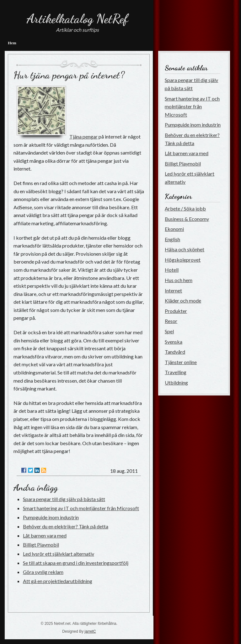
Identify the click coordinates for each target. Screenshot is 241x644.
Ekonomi (174, 229)
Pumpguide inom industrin (51, 517)
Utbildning (176, 382)
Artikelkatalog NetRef (77, 19)
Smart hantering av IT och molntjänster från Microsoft (81, 508)
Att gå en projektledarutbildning (58, 581)
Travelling (176, 372)
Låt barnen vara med (45, 535)
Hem (12, 43)
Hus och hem (179, 280)
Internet (173, 290)
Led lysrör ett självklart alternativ (59, 554)
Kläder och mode (183, 300)
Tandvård (175, 352)
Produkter (176, 311)
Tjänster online (181, 362)
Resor (171, 321)
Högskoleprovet (183, 260)
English (172, 239)
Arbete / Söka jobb (185, 208)
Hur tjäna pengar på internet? (69, 75)
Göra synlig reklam (43, 572)
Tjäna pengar (83, 136)
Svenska (174, 342)
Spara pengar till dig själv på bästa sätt (64, 499)
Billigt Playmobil (41, 545)
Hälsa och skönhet (185, 249)
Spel (169, 331)
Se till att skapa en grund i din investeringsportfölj (76, 563)
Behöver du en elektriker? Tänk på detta (66, 526)
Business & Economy (187, 219)
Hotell (172, 270)
